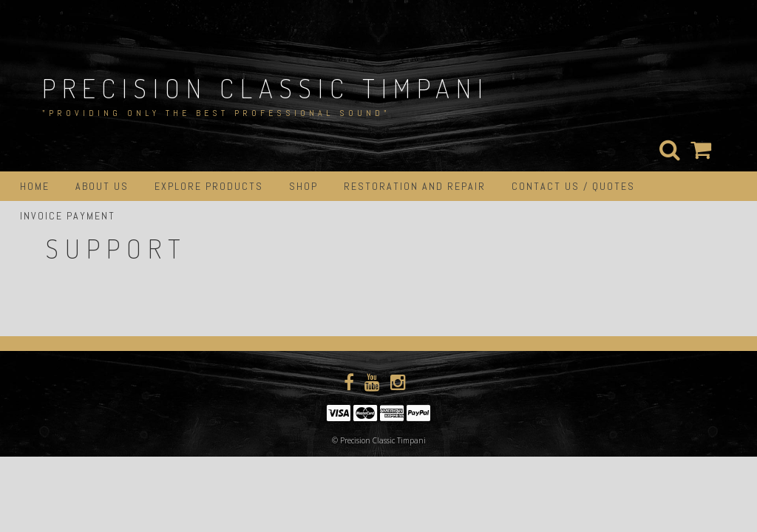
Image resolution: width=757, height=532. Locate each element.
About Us (102, 186)
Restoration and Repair (415, 186)
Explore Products (209, 186)
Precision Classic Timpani (266, 88)
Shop (303, 186)
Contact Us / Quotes (573, 186)
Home (35, 186)
